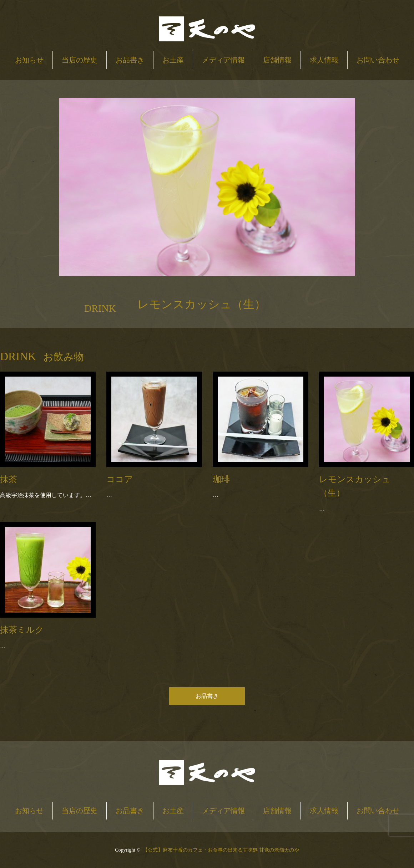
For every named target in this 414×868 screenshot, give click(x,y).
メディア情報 (223, 60)
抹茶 (9, 479)
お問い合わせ (378, 60)
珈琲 (221, 479)
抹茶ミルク (22, 630)
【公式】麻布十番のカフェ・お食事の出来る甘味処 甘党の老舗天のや (221, 850)
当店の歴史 (80, 60)
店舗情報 (277, 60)
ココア (120, 479)
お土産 (173, 60)
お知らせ (29, 60)
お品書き (130, 60)
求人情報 (324, 60)
